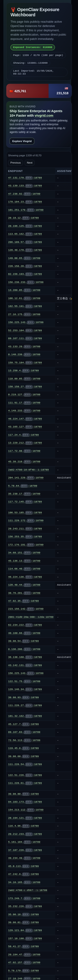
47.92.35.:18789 (23, 601)
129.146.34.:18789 (25, 689)
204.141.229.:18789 (26, 478)
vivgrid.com (44, 116)
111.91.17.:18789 (24, 403)
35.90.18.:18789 (23, 915)
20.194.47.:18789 (24, 955)
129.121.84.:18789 (25, 930)
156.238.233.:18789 (26, 282)
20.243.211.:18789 (25, 529)
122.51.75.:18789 (24, 681)
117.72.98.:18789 (24, 451)
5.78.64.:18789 (23, 486)
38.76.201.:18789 (24, 593)
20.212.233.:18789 (25, 834)
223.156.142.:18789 (26, 609)
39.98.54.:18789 (23, 641)
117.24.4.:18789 (23, 435)
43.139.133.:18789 (25, 186)
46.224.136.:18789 (25, 577)
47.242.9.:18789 (23, 874)
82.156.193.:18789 (25, 274)
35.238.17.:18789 (24, 494)
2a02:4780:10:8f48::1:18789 (28, 470)
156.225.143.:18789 (26, 322)
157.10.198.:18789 (25, 939)
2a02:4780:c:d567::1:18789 (28, 890)
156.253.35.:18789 (25, 537)
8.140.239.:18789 (24, 355)
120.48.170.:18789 (25, 250)
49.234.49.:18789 (24, 858)
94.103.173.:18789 (25, 802)
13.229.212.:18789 (25, 443)
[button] (39, 91)
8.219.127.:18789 (24, 395)
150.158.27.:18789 (25, 387)
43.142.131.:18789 (25, 665)
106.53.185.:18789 (25, 513)
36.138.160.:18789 (25, 657)
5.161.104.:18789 (24, 842)
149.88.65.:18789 (24, 258)
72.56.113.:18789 (24, 740)
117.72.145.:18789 (25, 502)
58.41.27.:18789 (23, 946)
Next (30, 163)
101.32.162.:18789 (25, 716)
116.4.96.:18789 (23, 826)
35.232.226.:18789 (25, 906)
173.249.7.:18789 (24, 898)
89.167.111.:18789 (25, 338)
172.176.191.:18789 (26, 545)
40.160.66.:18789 (24, 633)
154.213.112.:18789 (26, 810)
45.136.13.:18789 (24, 561)
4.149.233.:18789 (24, 411)
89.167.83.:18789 (24, 732)
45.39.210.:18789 (24, 462)
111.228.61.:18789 (25, 783)
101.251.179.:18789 (26, 210)
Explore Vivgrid (22, 141)
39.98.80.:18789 (23, 794)
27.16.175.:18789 (24, 314)
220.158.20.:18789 (25, 266)
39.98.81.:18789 (23, 922)
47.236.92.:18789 (24, 194)
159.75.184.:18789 (25, 363)
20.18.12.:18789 (23, 218)
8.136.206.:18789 (24, 649)
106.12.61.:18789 (24, 298)
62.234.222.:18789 (25, 625)
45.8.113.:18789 (23, 866)
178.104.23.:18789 (25, 202)
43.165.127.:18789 (25, 427)
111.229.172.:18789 (26, 521)
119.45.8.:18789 (23, 748)
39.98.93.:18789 (23, 698)
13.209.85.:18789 (24, 290)
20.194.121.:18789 (25, 818)
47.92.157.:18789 (24, 963)
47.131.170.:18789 (25, 178)
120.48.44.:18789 (24, 585)
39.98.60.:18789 (23, 756)
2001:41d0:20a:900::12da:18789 (31, 617)
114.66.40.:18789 (24, 569)
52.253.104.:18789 (25, 331)
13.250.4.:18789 (23, 371)
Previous (16, 163)
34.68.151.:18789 (24, 553)
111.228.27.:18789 (25, 705)
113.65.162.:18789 (25, 234)
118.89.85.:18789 (24, 379)
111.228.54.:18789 (25, 764)
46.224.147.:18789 (25, 419)
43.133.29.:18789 (24, 347)
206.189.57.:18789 (25, 242)
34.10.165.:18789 (24, 882)
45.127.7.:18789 (23, 724)
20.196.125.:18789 (25, 226)
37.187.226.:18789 (25, 850)
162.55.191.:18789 (25, 306)
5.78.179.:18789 (23, 971)
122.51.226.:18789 (25, 775)
